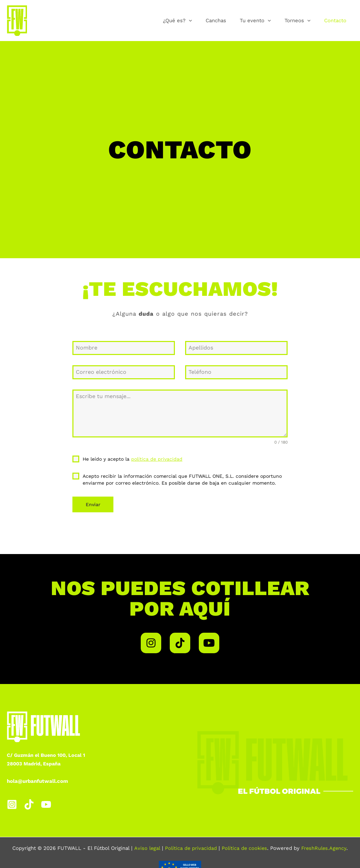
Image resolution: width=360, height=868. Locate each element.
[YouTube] (46, 802)
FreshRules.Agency (325, 846)
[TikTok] (29, 802)
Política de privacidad (190, 846)
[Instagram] (12, 802)
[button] (204, 21)
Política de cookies (244, 846)
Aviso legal (146, 846)
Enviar (93, 504)
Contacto (337, 21)
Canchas (228, 21)
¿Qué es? (193, 21)
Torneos (303, 21)
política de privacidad (157, 459)
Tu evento (264, 21)
